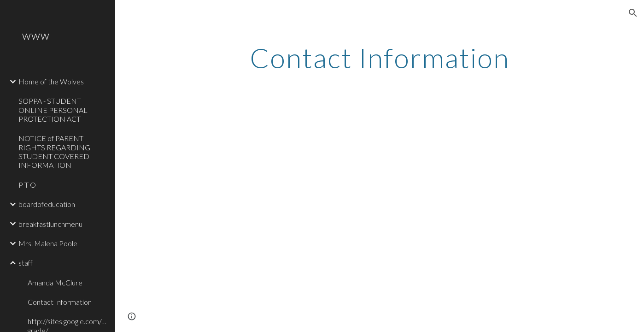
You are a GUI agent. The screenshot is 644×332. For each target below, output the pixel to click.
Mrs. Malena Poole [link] (48, 243)
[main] (379, 58)
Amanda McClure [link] (55, 282)
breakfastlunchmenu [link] (50, 224)
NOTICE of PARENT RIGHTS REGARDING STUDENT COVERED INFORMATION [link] (54, 151)
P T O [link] (27, 185)
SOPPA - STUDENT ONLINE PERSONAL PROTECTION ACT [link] (53, 110)
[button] (633, 13)
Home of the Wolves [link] (51, 81)
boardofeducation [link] (47, 204)
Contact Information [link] (60, 302)
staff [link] (26, 263)
